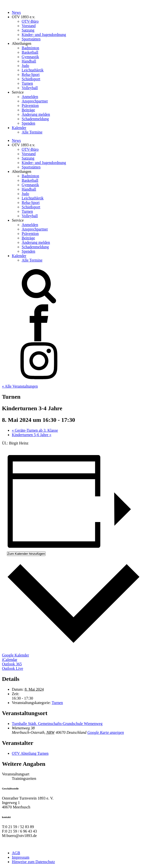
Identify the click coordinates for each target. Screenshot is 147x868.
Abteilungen (22, 43)
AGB (16, 853)
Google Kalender (16, 655)
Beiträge (28, 110)
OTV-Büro (30, 21)
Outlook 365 (12, 664)
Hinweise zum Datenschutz (33, 862)
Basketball (30, 52)
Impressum (21, 857)
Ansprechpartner (35, 101)
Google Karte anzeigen (106, 732)
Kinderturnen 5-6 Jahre (32, 435)
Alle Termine (32, 132)
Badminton (30, 48)
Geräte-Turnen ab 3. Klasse (35, 430)
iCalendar (10, 660)
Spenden (28, 123)
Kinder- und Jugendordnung (44, 35)
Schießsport (31, 79)
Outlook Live (13, 668)
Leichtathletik (33, 70)
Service (18, 92)
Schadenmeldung (35, 119)
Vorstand (29, 26)
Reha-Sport (31, 74)
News (16, 12)
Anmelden (30, 97)
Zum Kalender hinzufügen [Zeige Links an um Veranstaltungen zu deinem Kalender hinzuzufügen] (26, 554)
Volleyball (30, 88)
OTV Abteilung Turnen (30, 753)
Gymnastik (30, 57)
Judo (25, 66)
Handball (29, 61)
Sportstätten (31, 39)
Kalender (19, 128)
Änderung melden (36, 114)
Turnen (27, 83)
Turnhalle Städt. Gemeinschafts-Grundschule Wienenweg (57, 724)
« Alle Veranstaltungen (20, 386)
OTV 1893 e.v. (24, 17)
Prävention (30, 106)
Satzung (28, 30)
